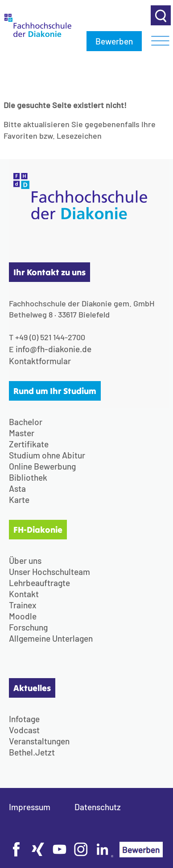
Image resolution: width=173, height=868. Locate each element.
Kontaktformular (40, 361)
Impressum (30, 807)
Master (22, 433)
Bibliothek (28, 477)
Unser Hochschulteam (49, 572)
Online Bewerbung (42, 466)
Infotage (24, 719)
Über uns (25, 561)
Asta (17, 488)
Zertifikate (29, 444)
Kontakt (24, 594)
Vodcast (24, 730)
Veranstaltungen (39, 741)
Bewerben (114, 41)
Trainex (23, 605)
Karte (19, 500)
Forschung (28, 627)
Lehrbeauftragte (39, 583)
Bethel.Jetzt (32, 752)
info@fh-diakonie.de (54, 349)
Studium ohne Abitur (47, 455)
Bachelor (26, 422)
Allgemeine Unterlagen (51, 638)
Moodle (23, 616)
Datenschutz (98, 807)
